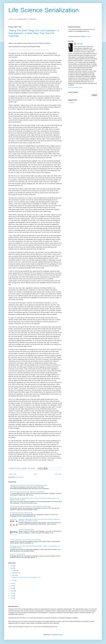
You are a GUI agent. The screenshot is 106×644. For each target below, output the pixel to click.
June (13, 580)
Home (35, 474)
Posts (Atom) (20, 477)
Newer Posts (12, 474)
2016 (12, 593)
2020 (12, 586)
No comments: (32, 468)
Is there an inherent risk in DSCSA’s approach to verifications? (27, 492)
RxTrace (72, 103)
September (15, 573)
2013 (12, 596)
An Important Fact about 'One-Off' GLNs (21, 513)
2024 (12, 566)
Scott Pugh (79, 44)
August (14, 575)
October (14, 570)
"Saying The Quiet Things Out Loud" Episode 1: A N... (26, 577)
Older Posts (58, 474)
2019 (12, 588)
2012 (12, 598)
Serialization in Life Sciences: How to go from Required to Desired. (29, 485)
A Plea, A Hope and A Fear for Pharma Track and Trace (25, 540)
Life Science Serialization (44, 10)
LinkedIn (88, 36)
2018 (12, 591)
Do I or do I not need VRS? (18, 554)
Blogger (61, 635)
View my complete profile (75, 88)
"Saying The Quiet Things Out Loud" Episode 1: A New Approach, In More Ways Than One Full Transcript (34, 33)
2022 (12, 584)
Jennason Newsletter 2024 (26, 530)
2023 (12, 568)
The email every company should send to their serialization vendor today (30, 506)
